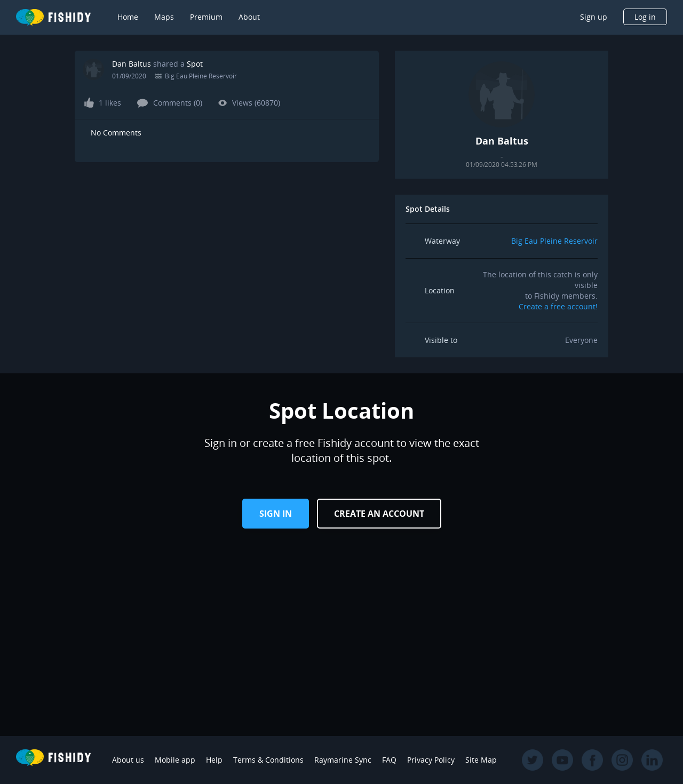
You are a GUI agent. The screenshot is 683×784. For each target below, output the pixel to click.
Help (214, 760)
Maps (164, 17)
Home (128, 17)
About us (128, 760)
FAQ (389, 760)
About (249, 17)
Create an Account (379, 514)
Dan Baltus (132, 64)
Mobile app (175, 760)
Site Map (481, 760)
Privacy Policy (431, 760)
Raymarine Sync (343, 760)
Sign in (276, 514)
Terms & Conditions (268, 760)
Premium (206, 17)
